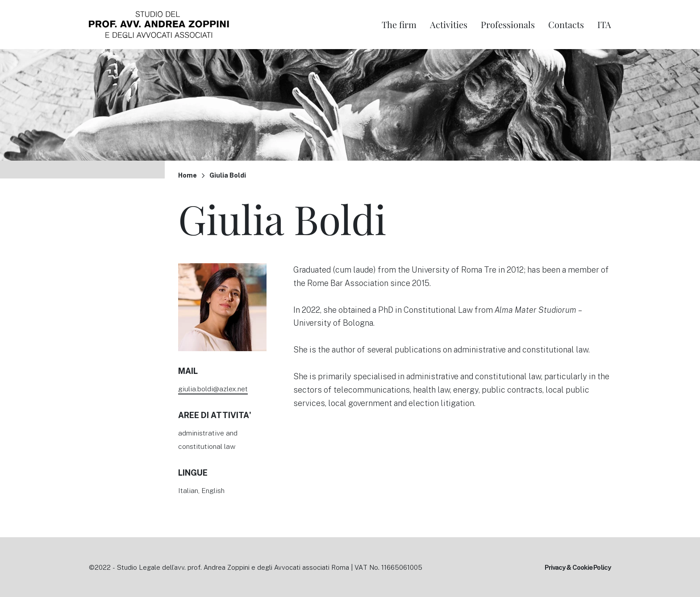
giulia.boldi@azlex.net (213, 388)
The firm (399, 24)
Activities (449, 24)
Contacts (566, 24)
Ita (604, 24)
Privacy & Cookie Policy (578, 567)
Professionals (508, 24)
